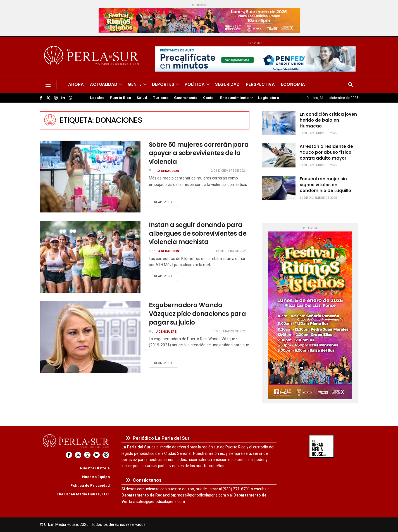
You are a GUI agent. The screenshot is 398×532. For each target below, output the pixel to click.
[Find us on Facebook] (41, 98)
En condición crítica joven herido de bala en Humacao (328, 120)
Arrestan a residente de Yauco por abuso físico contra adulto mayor (326, 152)
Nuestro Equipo (96, 477)
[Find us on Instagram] (56, 98)
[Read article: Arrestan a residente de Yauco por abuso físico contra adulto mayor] (279, 155)
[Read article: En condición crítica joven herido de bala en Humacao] (279, 123)
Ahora (76, 84)
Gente (135, 84)
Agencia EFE (166, 332)
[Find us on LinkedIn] (63, 98)
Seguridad (227, 84)
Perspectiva (260, 84)
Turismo (161, 98)
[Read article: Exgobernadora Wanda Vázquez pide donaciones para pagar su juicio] (90, 337)
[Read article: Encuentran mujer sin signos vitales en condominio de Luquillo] (279, 188)
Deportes (163, 84)
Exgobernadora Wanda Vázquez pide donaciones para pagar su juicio (197, 314)
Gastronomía (186, 98)
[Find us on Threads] (70, 98)
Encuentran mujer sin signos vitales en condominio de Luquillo (325, 185)
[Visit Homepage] (92, 56)
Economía (293, 84)
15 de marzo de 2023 (230, 331)
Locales (97, 98)
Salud (142, 98)
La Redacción (168, 171)
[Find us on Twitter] (48, 98)
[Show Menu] (48, 85)
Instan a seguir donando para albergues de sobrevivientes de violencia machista (198, 234)
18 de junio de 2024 (231, 251)
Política (195, 84)
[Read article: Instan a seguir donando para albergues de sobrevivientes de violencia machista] (90, 257)
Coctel (209, 98)
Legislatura (269, 98)
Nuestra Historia (95, 468)
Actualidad (104, 84)
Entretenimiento (234, 98)
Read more (166, 202)
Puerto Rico (121, 98)
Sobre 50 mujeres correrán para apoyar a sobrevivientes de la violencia (199, 153)
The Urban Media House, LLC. (83, 494)
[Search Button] (351, 85)
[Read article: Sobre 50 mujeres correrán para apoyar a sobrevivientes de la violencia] (90, 177)
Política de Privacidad (90, 485)
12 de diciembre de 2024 (228, 171)
